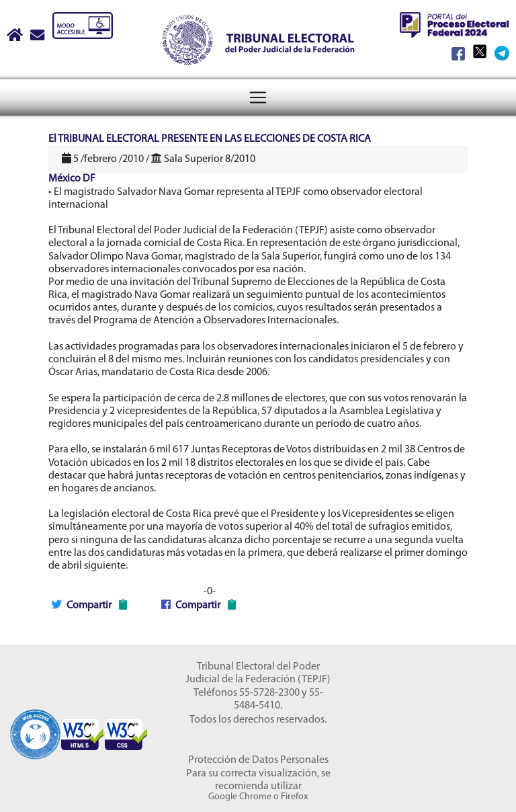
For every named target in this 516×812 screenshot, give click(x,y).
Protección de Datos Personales (258, 760)
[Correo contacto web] (38, 36)
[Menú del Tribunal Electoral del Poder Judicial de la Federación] (258, 97)
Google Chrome (240, 797)
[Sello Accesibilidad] (35, 728)
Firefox (294, 797)
